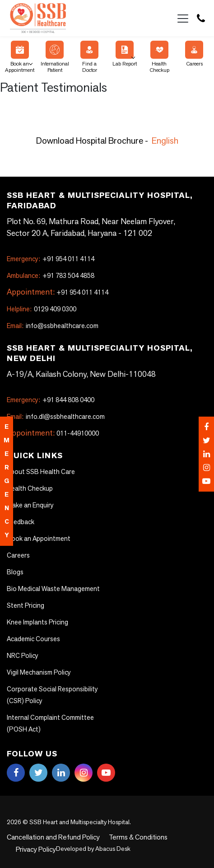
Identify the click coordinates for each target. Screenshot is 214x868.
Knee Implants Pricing (36, 622)
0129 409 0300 (41, 309)
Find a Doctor (89, 57)
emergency (7, 481)
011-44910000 (78, 433)
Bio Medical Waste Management (50, 589)
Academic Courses (32, 639)
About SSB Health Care (38, 472)
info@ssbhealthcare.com (49, 326)
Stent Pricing (24, 605)
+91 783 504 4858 (50, 276)
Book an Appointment (20, 57)
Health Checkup (159, 57)
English (165, 141)
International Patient (55, 57)
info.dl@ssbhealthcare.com (53, 417)
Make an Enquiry (29, 505)
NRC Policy (22, 656)
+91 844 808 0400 (50, 400)
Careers (194, 54)
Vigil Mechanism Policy (37, 672)
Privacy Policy (177, 837)
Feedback (20, 522)
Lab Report (125, 54)
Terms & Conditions (124, 837)
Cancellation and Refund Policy (48, 837)
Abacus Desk (63, 847)
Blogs (14, 572)
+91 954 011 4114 (50, 259)
